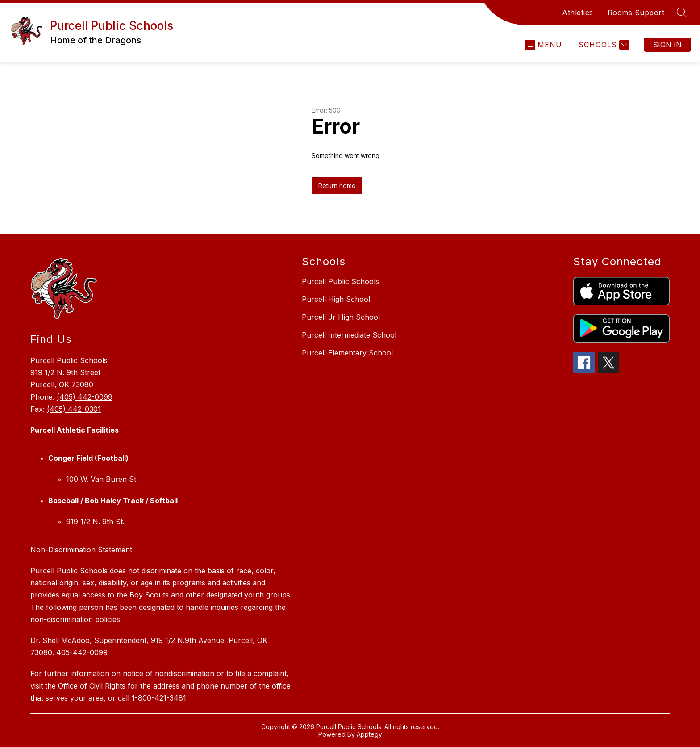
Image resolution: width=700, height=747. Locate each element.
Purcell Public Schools (340, 281)
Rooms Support (636, 13)
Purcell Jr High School (341, 317)
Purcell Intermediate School (349, 335)
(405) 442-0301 (74, 409)
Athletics (578, 13)
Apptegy (369, 734)
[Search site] (682, 13)
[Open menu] (544, 45)
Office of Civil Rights (92, 686)
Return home (337, 186)
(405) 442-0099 (85, 397)
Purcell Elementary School (347, 353)
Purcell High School (336, 299)
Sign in (667, 45)
